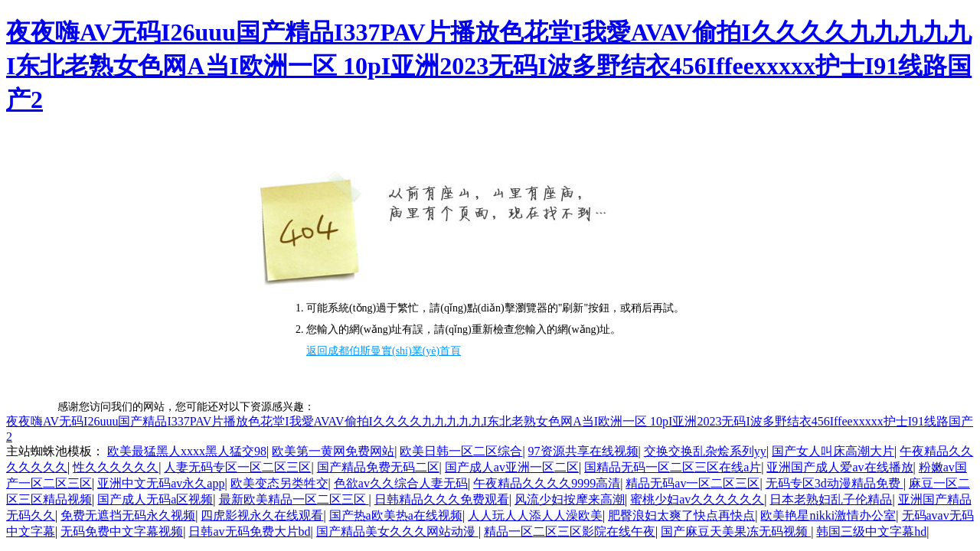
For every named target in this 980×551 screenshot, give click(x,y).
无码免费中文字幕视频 (122, 531)
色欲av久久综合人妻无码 (401, 483)
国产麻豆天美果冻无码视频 (736, 531)
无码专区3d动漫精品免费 (835, 483)
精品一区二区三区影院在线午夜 (570, 531)
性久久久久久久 (116, 467)
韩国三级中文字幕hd (871, 531)
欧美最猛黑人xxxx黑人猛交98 (187, 451)
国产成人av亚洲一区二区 (512, 467)
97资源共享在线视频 (583, 451)
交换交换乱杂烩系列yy (705, 451)
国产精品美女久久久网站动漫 (397, 531)
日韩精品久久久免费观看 (442, 499)
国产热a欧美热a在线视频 (396, 515)
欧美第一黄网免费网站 (333, 451)
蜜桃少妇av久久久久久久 (697, 499)
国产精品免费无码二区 (378, 467)
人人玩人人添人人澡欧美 (535, 515)
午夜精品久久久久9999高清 (547, 483)
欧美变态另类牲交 (279, 483)
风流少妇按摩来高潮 (570, 499)
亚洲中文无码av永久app (161, 483)
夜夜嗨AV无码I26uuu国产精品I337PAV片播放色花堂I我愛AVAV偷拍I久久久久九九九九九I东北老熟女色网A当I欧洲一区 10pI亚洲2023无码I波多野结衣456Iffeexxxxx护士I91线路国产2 (489, 66)
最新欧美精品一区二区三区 (294, 499)
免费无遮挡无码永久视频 (128, 515)
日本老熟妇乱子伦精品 (831, 499)
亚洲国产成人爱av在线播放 (840, 467)
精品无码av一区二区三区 (693, 483)
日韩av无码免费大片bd (249, 531)
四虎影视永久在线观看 (262, 515)
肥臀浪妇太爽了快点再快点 (681, 515)
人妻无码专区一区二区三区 (237, 467)
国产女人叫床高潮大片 (833, 451)
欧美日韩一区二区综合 (461, 451)
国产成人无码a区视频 (155, 499)
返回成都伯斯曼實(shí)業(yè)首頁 (384, 351)
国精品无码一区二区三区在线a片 (673, 467)
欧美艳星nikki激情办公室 (828, 515)
